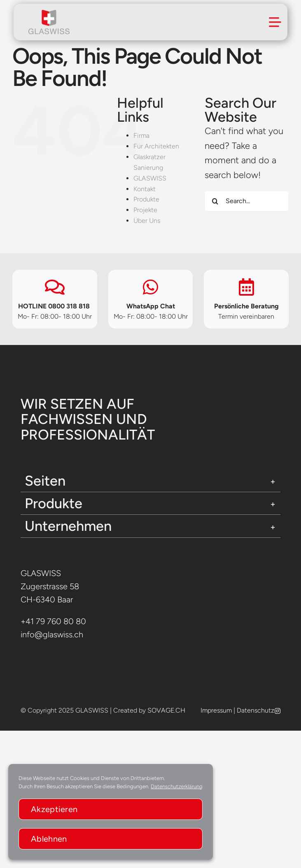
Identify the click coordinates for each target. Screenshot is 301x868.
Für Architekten (156, 146)
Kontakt (145, 189)
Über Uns (147, 221)
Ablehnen (49, 839)
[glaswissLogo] (49, 13)
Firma (141, 135)
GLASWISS (150, 178)
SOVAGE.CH (166, 710)
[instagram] (278, 711)
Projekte (145, 210)
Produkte (146, 199)
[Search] (215, 201)
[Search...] (247, 201)
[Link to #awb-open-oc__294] (275, 21)
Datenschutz (255, 710)
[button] (150, 481)
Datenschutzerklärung (177, 786)
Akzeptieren (54, 809)
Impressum (216, 710)
